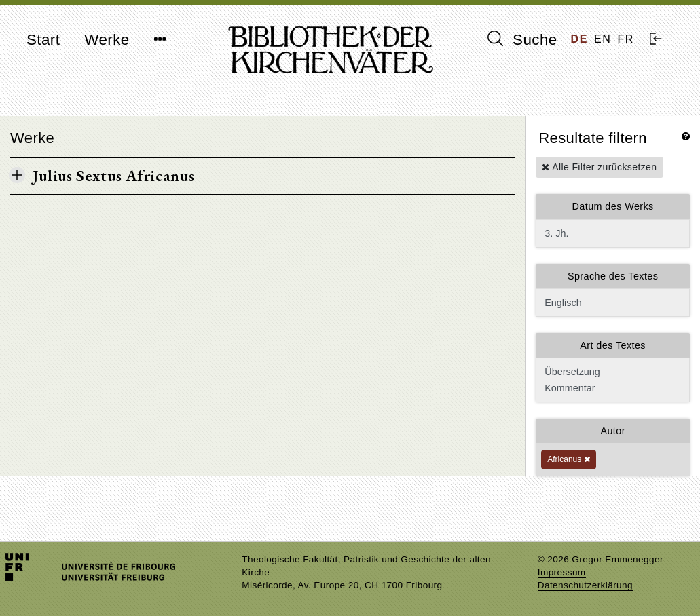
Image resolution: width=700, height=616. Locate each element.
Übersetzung (611, 372)
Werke (107, 40)
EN (603, 39)
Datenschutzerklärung (585, 585)
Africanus (568, 459)
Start (43, 40)
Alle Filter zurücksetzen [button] (599, 167)
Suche (522, 39)
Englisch (613, 303)
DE (579, 39)
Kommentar (611, 388)
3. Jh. (613, 233)
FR (626, 39)
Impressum (562, 572)
